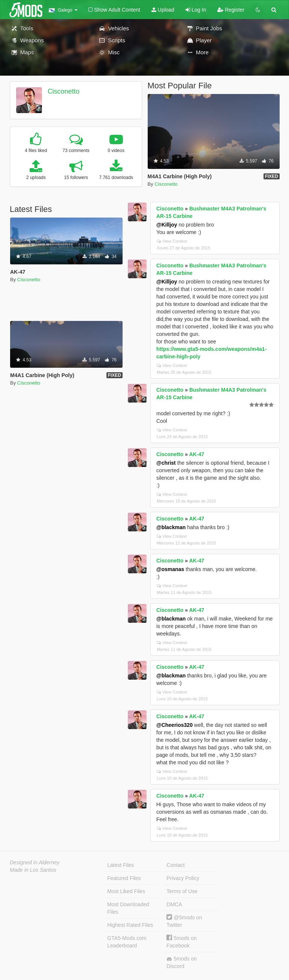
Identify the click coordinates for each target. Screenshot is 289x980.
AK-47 (196, 454)
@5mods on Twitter (184, 921)
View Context (172, 241)
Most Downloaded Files (128, 908)
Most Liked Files (126, 891)
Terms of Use (182, 891)
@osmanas (170, 569)
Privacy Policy (183, 878)
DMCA (174, 904)
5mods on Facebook (181, 942)
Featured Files (124, 878)
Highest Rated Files (130, 925)
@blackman (171, 527)
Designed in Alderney (35, 862)
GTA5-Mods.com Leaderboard (127, 942)
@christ (166, 463)
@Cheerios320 (174, 725)
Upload (163, 10)
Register (231, 10)
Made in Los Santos (33, 870)
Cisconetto (64, 91)
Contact (175, 865)
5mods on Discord (181, 962)
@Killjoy (167, 225)
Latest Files (121, 865)
